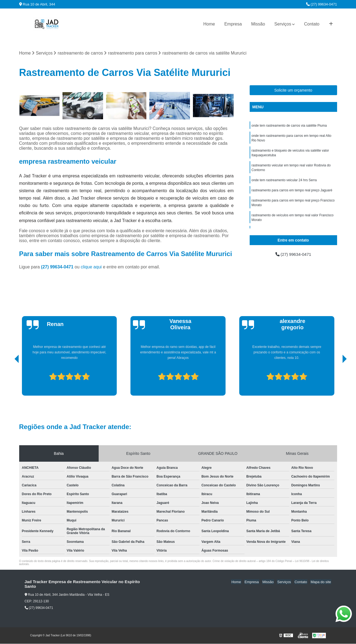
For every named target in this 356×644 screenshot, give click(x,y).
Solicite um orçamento (293, 90)
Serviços (283, 24)
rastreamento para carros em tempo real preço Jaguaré (292, 193)
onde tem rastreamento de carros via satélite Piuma (289, 126)
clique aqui (91, 267)
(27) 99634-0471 (322, 4)
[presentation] (9, 380)
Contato (312, 24)
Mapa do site (321, 582)
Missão (258, 24)
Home (209, 24)
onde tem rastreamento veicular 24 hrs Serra (284, 182)
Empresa (233, 24)
